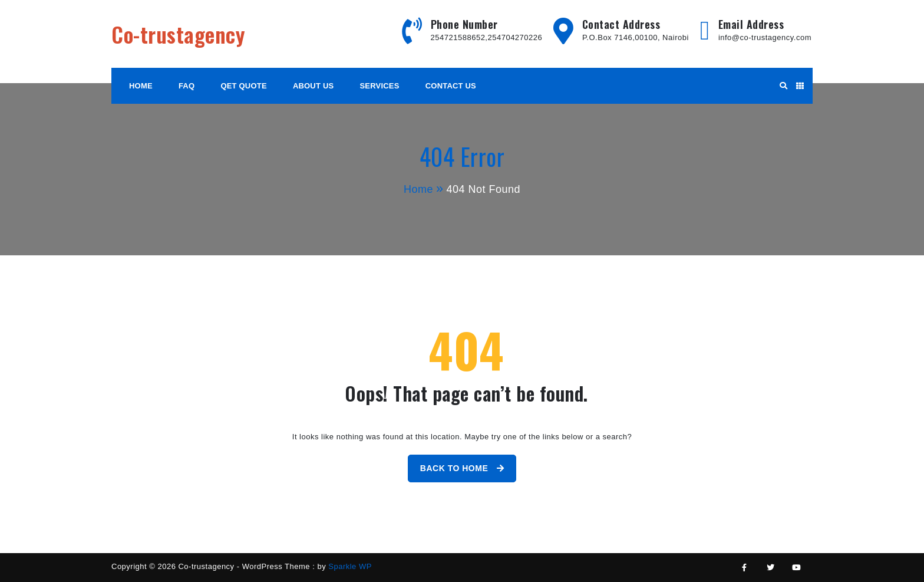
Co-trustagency (178, 34)
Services (380, 86)
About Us (313, 86)
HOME (141, 86)
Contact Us (451, 86)
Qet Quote (243, 86)
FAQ (187, 86)
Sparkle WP (350, 566)
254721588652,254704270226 (487, 37)
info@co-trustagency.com (765, 37)
